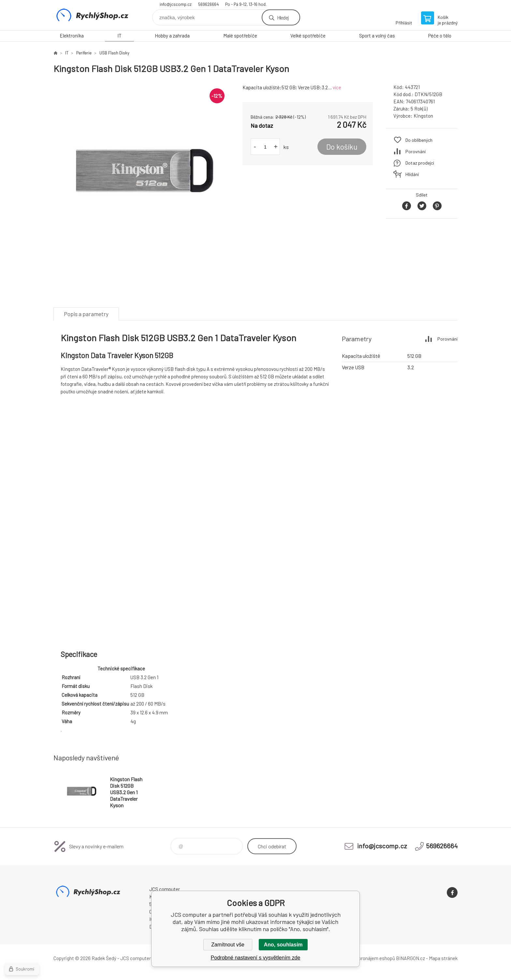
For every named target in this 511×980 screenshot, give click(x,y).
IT (119, 36)
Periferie (84, 53)
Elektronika (72, 36)
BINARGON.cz (410, 958)
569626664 (208, 4)
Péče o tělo (440, 36)
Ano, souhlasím (283, 945)
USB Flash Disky (114, 53)
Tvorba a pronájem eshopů (367, 958)
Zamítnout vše (228, 945)
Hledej (283, 17)
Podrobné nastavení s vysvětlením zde (256, 958)
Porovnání (416, 151)
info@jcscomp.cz (176, 4)
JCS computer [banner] (93, 15)
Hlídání (412, 174)
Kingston (423, 116)
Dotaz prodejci (420, 163)
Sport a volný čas (377, 36)
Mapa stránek (443, 958)
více (337, 87)
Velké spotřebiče (308, 36)
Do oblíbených (419, 140)
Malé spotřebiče (240, 36)
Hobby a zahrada (172, 36)
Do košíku (342, 147)
